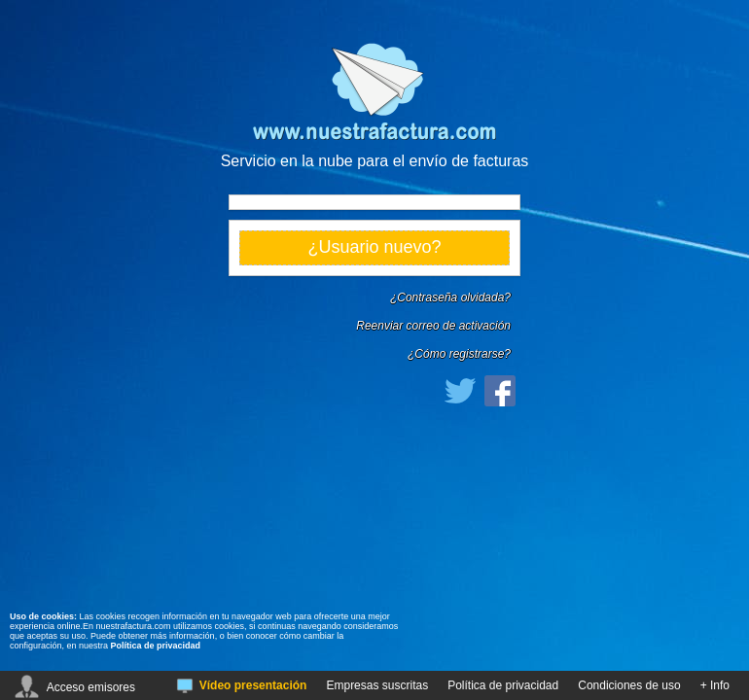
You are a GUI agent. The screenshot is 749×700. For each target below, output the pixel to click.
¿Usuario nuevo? (374, 247)
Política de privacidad (156, 646)
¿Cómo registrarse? (459, 354)
